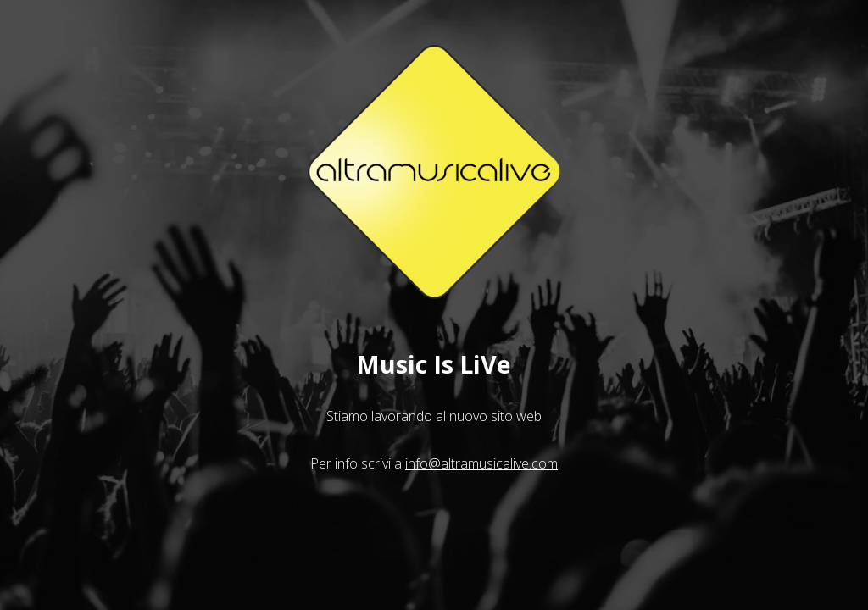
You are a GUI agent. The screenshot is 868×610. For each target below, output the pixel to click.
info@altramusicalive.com (481, 463)
